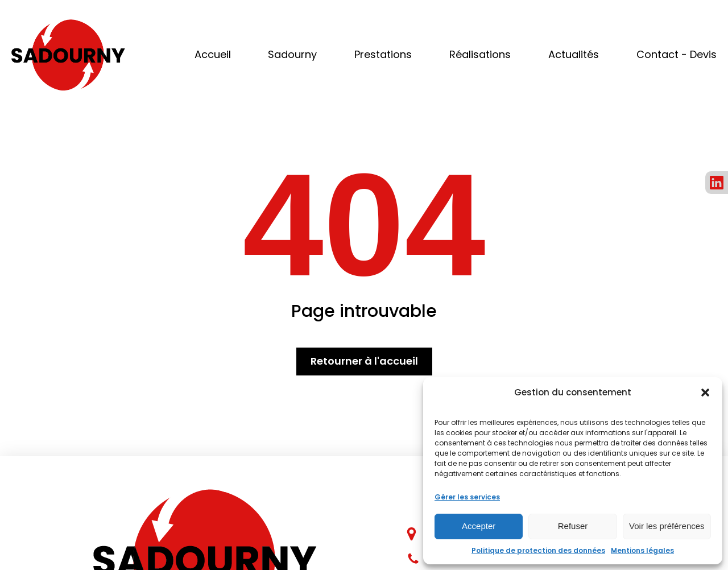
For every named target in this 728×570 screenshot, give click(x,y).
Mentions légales (642, 550)
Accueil (213, 54)
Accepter (479, 526)
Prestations (383, 54)
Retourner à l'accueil (364, 361)
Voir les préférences (667, 526)
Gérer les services (467, 497)
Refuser (573, 526)
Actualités (574, 54)
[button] (705, 393)
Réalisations (480, 54)
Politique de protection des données (538, 550)
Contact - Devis (677, 54)
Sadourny (292, 54)
